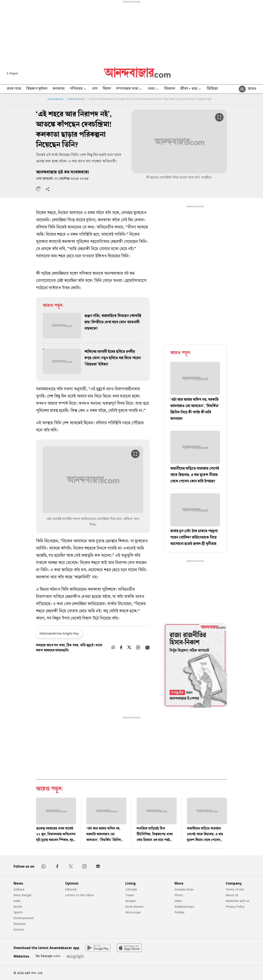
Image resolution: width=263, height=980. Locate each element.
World (18, 907)
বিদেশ (107, 89)
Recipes (131, 901)
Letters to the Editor (80, 895)
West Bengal (22, 895)
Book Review (134, 907)
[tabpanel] (195, 666)
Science (19, 929)
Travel (129, 895)
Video (178, 901)
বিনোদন (170, 89)
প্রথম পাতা (14, 89)
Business (20, 924)
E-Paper (13, 73)
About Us (232, 895)
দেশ (95, 89)
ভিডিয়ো (212, 89)
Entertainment (76, 99)
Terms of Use (235, 889)
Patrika (179, 912)
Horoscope (133, 912)
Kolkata (19, 889)
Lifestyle (131, 889)
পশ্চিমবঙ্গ (78, 89)
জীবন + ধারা (191, 89)
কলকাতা (59, 89)
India (17, 901)
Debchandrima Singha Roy (59, 633)
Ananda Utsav (184, 889)
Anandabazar (55, 99)
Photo (179, 895)
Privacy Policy (235, 907)
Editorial (71, 889)
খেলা (153, 89)
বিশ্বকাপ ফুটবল (37, 89)
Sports (18, 912)
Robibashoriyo (184, 907)
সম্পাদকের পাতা (129, 89)
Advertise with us (238, 901)
